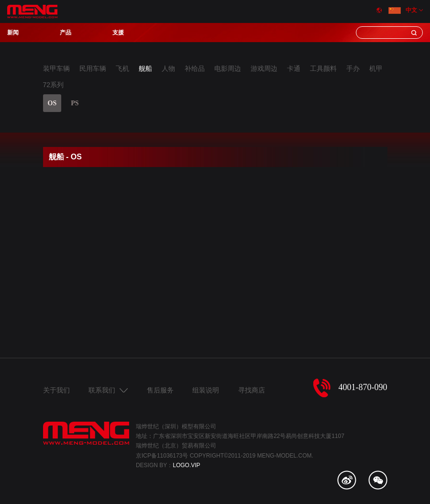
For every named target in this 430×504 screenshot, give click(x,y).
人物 (168, 68)
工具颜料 (323, 68)
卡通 (294, 68)
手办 (353, 68)
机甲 (376, 68)
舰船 (145, 68)
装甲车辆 (56, 68)
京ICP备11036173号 (162, 456)
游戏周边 (264, 68)
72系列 (54, 85)
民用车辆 (93, 68)
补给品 (195, 68)
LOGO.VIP (186, 465)
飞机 (122, 68)
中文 (403, 10)
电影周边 (228, 68)
